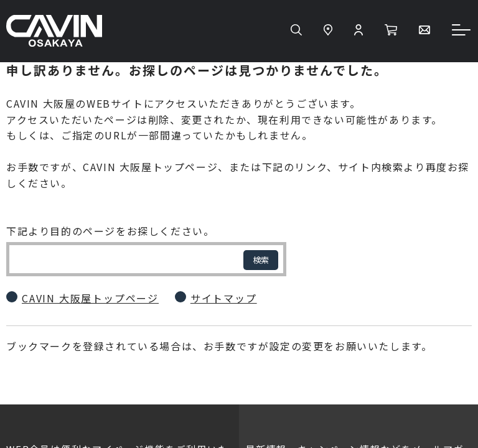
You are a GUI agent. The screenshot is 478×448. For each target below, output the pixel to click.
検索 (261, 260)
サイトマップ (224, 298)
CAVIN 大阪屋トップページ (90, 298)
